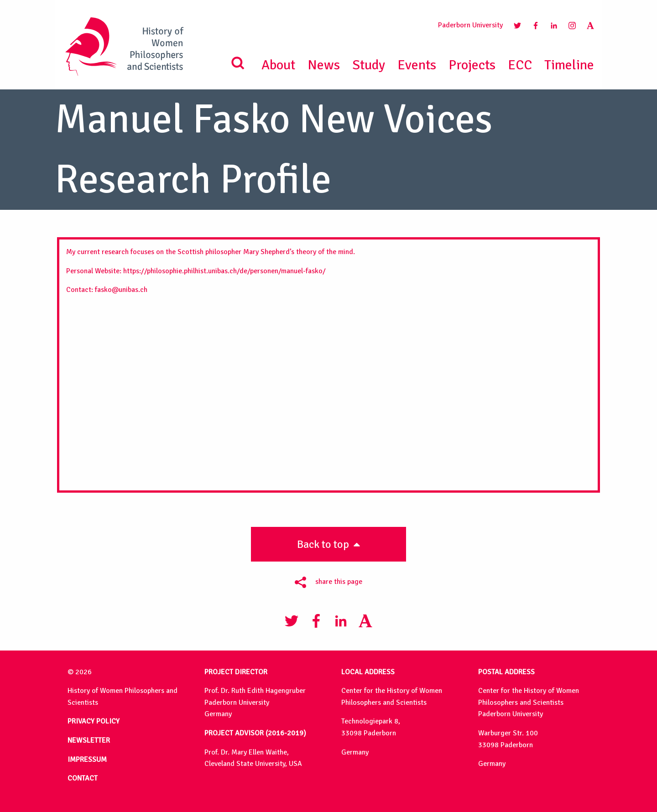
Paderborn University (470, 25)
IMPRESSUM (87, 760)
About (278, 65)
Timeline (569, 65)
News (324, 65)
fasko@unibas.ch (121, 290)
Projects (472, 65)
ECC (520, 65)
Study (369, 65)
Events (417, 65)
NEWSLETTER (89, 740)
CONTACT (83, 778)
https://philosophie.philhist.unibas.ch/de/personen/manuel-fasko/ (224, 271)
